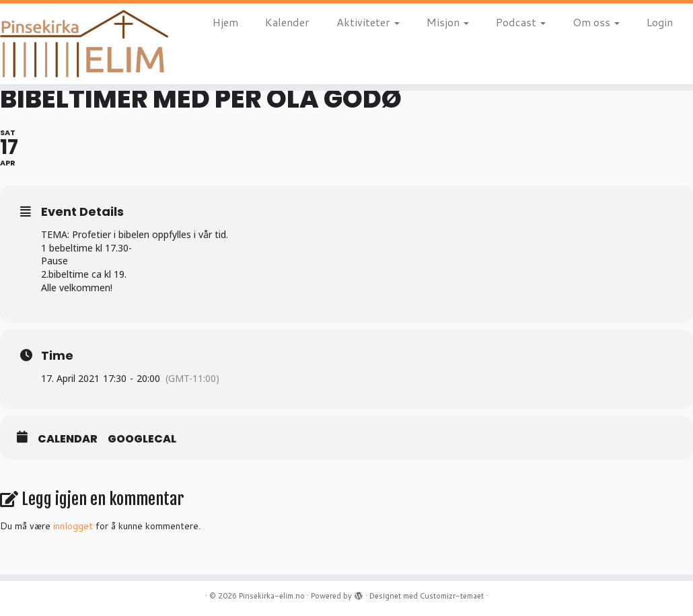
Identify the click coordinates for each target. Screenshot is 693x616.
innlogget (73, 526)
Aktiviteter (368, 22)
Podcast (521, 22)
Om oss (596, 22)
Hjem (225, 22)
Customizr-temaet (452, 596)
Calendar (68, 439)
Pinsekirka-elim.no (272, 596)
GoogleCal (142, 439)
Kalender (287, 22)
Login (660, 22)
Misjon (448, 22)
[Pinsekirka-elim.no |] (81, 44)
